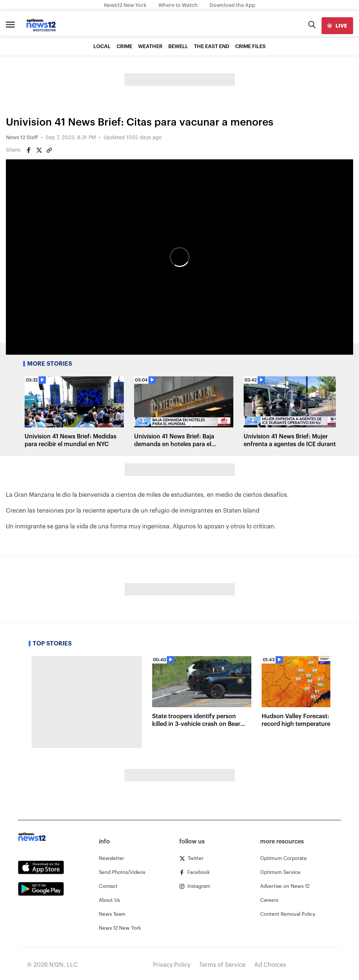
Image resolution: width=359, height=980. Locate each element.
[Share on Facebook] (29, 150)
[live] (337, 26)
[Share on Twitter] (39, 150)
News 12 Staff (22, 138)
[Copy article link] (49, 150)
